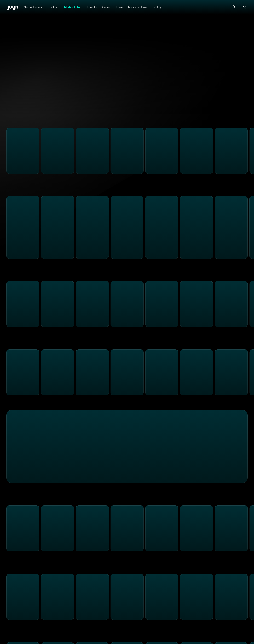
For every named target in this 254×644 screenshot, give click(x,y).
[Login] (244, 7)
